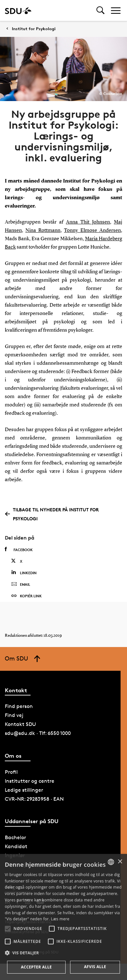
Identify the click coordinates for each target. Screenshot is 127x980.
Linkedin (24, 572)
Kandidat (16, 846)
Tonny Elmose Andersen (92, 231)
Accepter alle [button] (36, 967)
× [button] (120, 862)
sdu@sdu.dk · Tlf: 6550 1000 (38, 733)
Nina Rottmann (43, 231)
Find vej (14, 715)
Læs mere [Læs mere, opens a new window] (60, 919)
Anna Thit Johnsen (88, 222)
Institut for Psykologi (34, 29)
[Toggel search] (100, 10)
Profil (11, 772)
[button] (8, 929)
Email (21, 584)
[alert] (63, 917)
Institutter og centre (30, 781)
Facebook (19, 550)
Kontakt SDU (20, 724)
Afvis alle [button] (95, 967)
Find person (19, 706)
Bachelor (15, 837)
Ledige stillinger (24, 790)
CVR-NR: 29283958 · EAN (34, 799)
